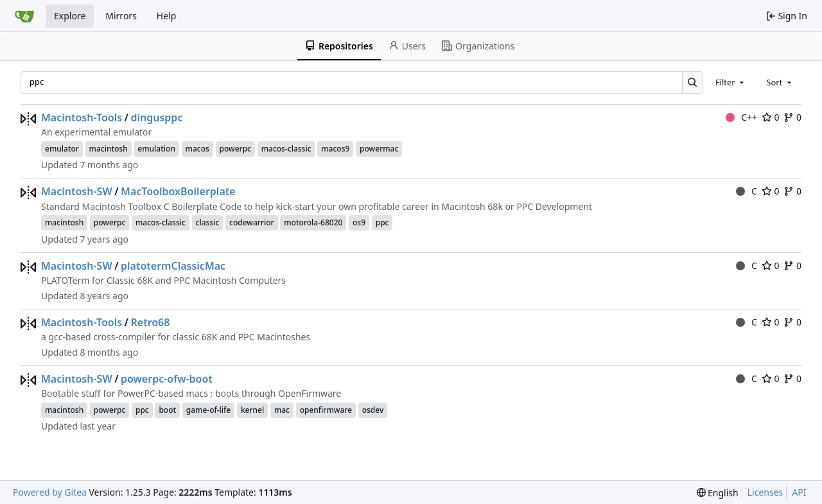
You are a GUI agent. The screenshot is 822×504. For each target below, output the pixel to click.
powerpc (236, 149)
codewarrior (252, 222)
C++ (741, 117)
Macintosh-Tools (82, 117)
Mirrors (121, 16)
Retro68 (150, 322)
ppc (382, 222)
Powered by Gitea (50, 492)
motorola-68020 (313, 222)
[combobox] (731, 82)
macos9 (335, 149)
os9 (359, 222)
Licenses (765, 492)
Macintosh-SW (77, 191)
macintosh (109, 149)
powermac (379, 149)
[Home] (24, 16)
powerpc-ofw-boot (167, 379)
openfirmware (326, 410)
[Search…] (693, 83)
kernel (252, 410)
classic (208, 222)
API (799, 492)
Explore (70, 16)
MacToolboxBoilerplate (178, 191)
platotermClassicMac (173, 266)
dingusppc (156, 117)
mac (282, 410)
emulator (62, 149)
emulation (156, 149)
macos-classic (286, 149)
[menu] (718, 493)
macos (197, 149)
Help (167, 16)
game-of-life (209, 410)
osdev (373, 410)
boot (167, 410)
